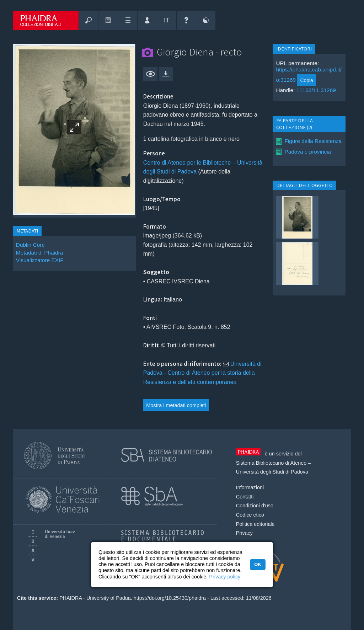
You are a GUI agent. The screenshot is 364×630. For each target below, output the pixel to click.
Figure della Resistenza (313, 141)
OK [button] (258, 564)
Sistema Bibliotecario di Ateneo (271, 463)
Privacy (244, 533)
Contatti (245, 497)
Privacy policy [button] (225, 577)
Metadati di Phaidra (39, 253)
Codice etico (250, 515)
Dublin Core (30, 245)
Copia (307, 80)
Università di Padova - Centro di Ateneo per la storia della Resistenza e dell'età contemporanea (202, 373)
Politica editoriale (255, 524)
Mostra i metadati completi (176, 405)
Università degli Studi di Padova (272, 472)
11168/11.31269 (316, 90)
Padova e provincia (308, 152)
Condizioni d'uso (255, 506)
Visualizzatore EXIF (40, 260)
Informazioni (250, 487)
